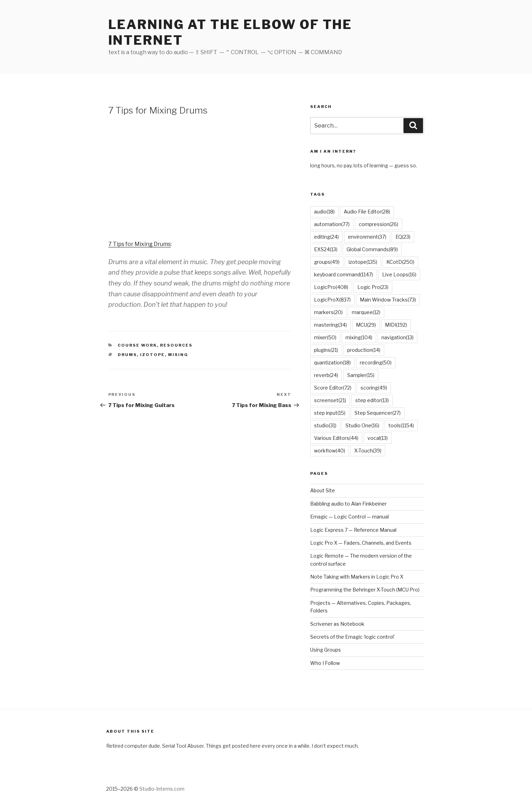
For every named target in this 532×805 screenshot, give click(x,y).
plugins (326, 350)
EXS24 (326, 249)
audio (324, 212)
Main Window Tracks (388, 300)
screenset (330, 400)
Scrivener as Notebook (337, 624)
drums (127, 355)
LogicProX (332, 300)
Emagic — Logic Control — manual (349, 517)
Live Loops (399, 274)
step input (330, 413)
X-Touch (368, 451)
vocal (378, 438)
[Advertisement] (200, 177)
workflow (330, 451)
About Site (323, 490)
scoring (374, 388)
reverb (326, 375)
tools (401, 425)
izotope (152, 355)
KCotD (400, 262)
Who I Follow (325, 663)
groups (327, 262)
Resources (176, 345)
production (364, 350)
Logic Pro (373, 287)
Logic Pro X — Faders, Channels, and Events (361, 543)
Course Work (137, 345)
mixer (325, 337)
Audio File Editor (367, 212)
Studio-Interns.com (162, 789)
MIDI (396, 325)
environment (367, 237)
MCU (366, 325)
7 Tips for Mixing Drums (140, 244)
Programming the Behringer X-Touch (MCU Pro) (365, 590)
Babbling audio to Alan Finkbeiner (348, 504)
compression (378, 224)
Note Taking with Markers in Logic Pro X (357, 577)
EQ (403, 237)
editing (326, 237)
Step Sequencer (378, 413)
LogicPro (331, 287)
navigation (398, 337)
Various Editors (336, 438)
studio (325, 425)
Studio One (362, 425)
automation (332, 224)
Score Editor (333, 388)
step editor (372, 400)
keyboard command (344, 274)
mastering (330, 325)
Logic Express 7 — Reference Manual (353, 530)
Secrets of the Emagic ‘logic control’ (352, 637)
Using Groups (326, 650)
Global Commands (372, 249)
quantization (332, 362)
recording (376, 362)
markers (328, 312)
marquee (366, 312)
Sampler (361, 375)
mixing (178, 355)
